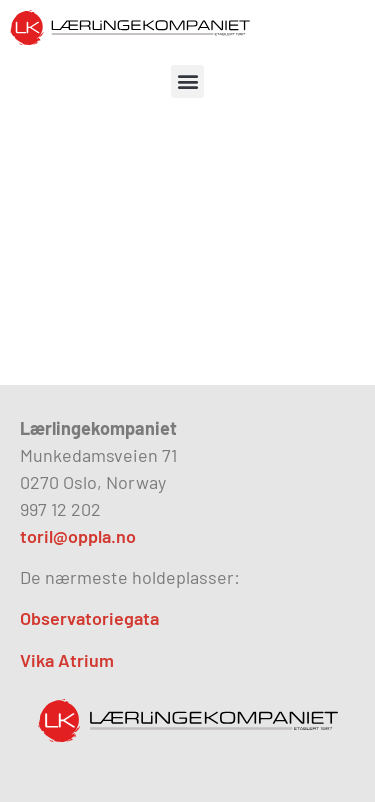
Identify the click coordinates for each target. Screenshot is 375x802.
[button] (187, 81)
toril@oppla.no (78, 536)
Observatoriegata (89, 618)
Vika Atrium (67, 660)
